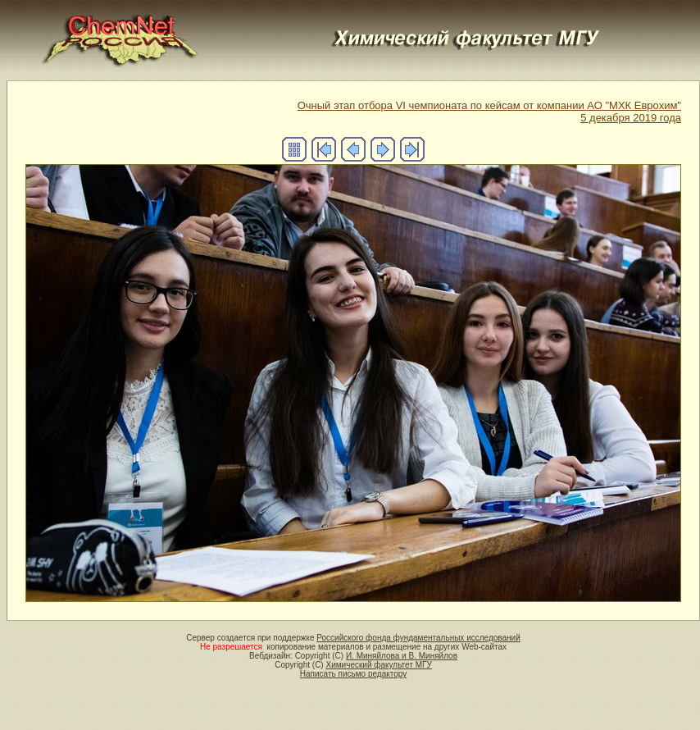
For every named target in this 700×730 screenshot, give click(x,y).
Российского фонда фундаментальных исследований (418, 638)
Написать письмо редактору (353, 674)
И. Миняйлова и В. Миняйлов (402, 656)
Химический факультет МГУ (378, 665)
